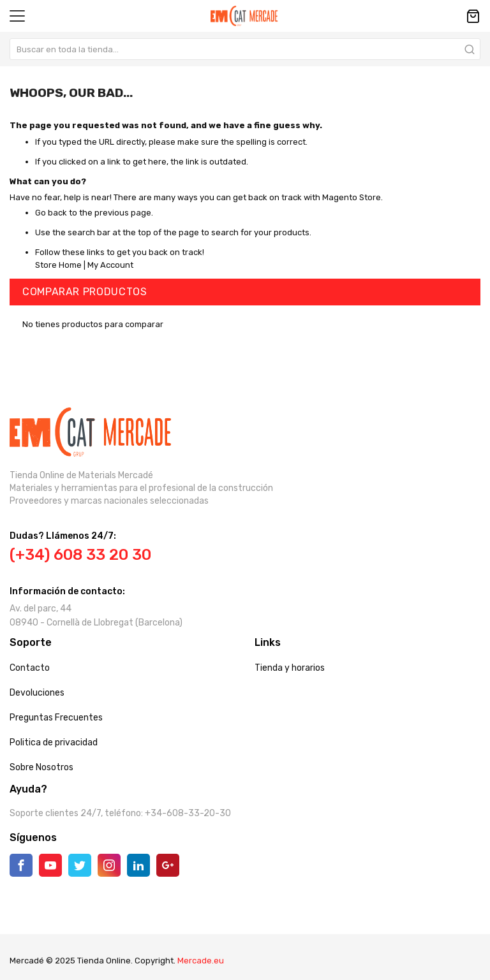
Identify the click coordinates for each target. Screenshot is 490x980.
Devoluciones (37, 693)
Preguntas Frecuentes (56, 718)
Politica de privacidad (54, 742)
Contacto (30, 668)
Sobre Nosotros (41, 767)
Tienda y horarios (290, 668)
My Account (110, 265)
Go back (51, 213)
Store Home (58, 265)
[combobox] (245, 49)
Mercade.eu (201, 961)
